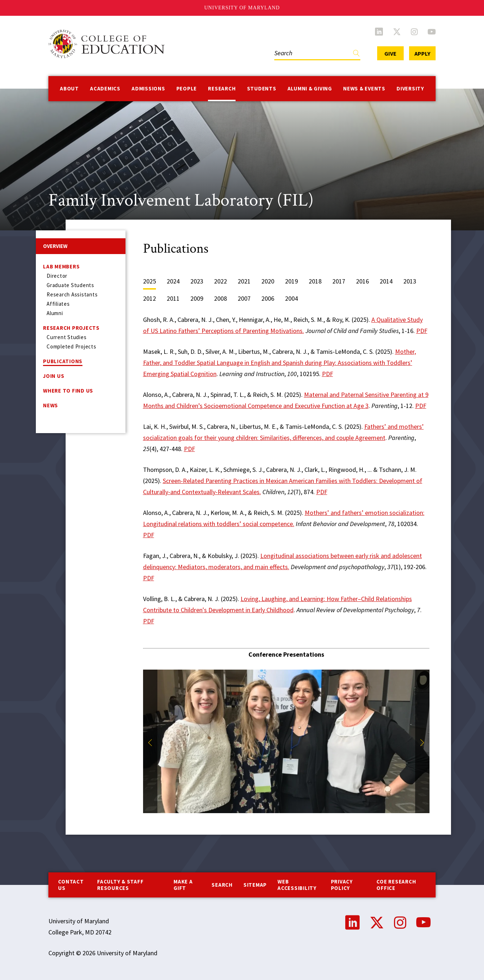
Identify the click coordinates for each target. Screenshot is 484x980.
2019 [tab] (291, 281)
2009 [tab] (197, 298)
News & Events (364, 88)
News (51, 405)
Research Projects (71, 328)
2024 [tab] (173, 281)
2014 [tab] (386, 281)
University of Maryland (242, 8)
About (69, 88)
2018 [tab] (315, 281)
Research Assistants (72, 294)
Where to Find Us (68, 391)
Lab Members (61, 266)
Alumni (55, 313)
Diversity (410, 88)
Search (222, 885)
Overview (55, 246)
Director (57, 276)
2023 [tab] (197, 281)
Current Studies (67, 337)
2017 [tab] (339, 281)
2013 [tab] (410, 281)
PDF (422, 331)
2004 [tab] (291, 298)
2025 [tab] (150, 281)
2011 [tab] (173, 298)
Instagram (414, 32)
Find (356, 55)
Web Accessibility (297, 885)
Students (262, 88)
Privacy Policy (342, 885)
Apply (422, 53)
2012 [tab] (150, 298)
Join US (54, 376)
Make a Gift (183, 885)
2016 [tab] (362, 281)
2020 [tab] (268, 281)
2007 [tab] (244, 298)
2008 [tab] (220, 298)
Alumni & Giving (310, 88)
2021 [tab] (244, 281)
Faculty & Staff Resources (120, 885)
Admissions (148, 88)
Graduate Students (70, 285)
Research (222, 88)
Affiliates (58, 304)
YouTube (432, 32)
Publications (63, 361)
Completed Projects (72, 346)
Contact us (71, 885)
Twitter (397, 32)
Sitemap (255, 885)
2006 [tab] (268, 298)
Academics (105, 88)
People (187, 88)
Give (390, 53)
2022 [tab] (220, 281)
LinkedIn (379, 32)
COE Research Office (396, 885)
